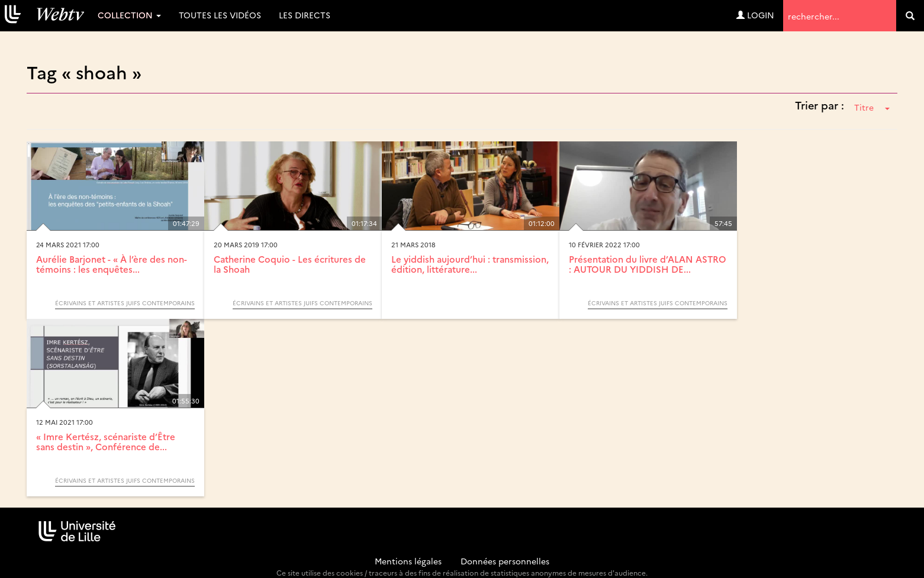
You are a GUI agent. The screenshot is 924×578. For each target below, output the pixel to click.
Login (755, 15)
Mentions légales (408, 561)
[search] (910, 16)
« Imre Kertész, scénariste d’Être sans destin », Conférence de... (106, 441)
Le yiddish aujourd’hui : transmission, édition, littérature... (470, 264)
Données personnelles (505, 561)
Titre (872, 107)
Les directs (305, 15)
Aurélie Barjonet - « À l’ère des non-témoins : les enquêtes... (112, 264)
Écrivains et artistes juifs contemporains (125, 303)
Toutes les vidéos (220, 15)
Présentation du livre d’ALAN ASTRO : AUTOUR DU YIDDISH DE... (648, 264)
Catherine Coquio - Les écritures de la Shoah (290, 264)
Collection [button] (129, 15)
